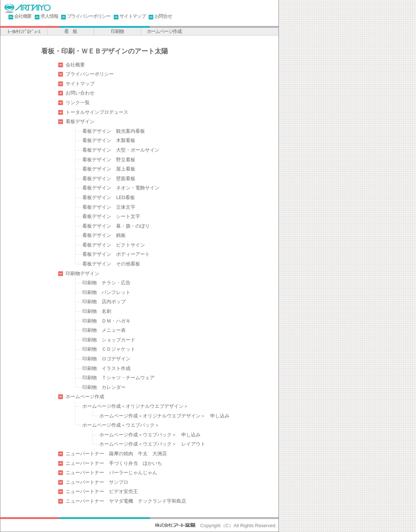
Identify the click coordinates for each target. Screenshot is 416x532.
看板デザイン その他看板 (111, 264)
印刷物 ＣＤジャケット (109, 349)
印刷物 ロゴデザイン (106, 359)
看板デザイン (80, 121)
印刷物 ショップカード (109, 340)
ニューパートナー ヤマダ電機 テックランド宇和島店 (126, 501)
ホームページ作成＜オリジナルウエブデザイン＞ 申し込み (164, 416)
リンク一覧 (78, 103)
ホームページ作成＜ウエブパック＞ (121, 425)
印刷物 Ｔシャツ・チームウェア (118, 378)
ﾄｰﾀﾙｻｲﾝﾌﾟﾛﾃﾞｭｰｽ (24, 32)
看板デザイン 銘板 (104, 235)
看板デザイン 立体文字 (109, 207)
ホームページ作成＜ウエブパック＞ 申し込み (150, 435)
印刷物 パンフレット (106, 292)
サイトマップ (132, 16)
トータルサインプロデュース (97, 112)
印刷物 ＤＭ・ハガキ (106, 321)
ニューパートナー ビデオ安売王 (102, 491)
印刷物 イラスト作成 (106, 368)
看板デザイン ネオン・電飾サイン (121, 188)
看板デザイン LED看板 (109, 197)
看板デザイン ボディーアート (116, 254)
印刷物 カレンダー (104, 387)
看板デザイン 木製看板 (109, 140)
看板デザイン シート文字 (111, 216)
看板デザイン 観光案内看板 (114, 131)
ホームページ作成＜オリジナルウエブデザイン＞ (135, 406)
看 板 (71, 31)
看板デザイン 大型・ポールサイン (121, 150)
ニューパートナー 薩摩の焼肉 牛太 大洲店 (116, 454)
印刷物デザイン (82, 273)
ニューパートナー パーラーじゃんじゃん (111, 472)
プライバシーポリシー (89, 16)
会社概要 (23, 16)
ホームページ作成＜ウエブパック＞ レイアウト (152, 444)
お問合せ (163, 16)
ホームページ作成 (164, 31)
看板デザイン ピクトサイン (114, 245)
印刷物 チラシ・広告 (106, 283)
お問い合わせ (80, 93)
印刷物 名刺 (97, 311)
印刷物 (117, 31)
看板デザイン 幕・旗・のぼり (116, 226)
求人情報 (49, 16)
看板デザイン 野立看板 (109, 160)
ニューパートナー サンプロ (97, 482)
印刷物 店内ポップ (104, 302)
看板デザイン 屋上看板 (109, 169)
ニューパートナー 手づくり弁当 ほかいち (114, 463)
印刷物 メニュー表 (104, 330)
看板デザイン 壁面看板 (109, 179)
